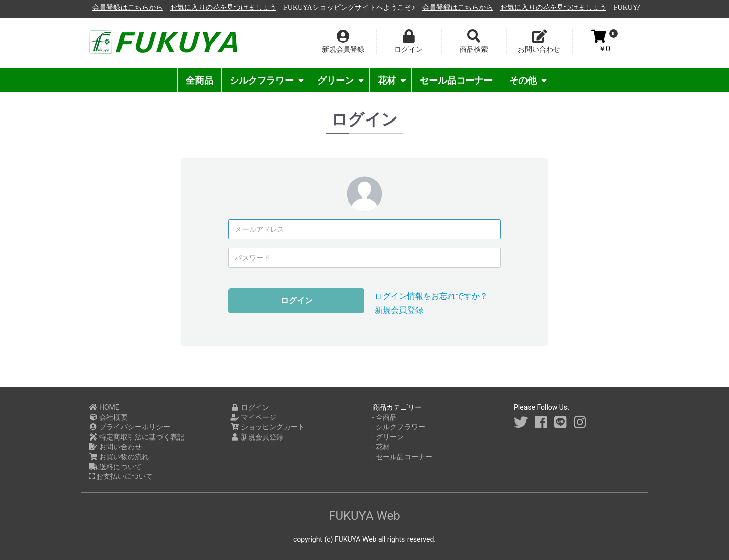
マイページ (253, 417)
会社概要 (108, 417)
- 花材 (381, 447)
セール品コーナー (456, 80)
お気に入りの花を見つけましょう (337, 7)
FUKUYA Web (364, 516)
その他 (528, 80)
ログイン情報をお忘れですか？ (431, 296)
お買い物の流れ (119, 457)
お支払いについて (121, 476)
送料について (115, 467)
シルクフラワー (267, 80)
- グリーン (388, 437)
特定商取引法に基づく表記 (136, 437)
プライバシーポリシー (129, 427)
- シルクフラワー (399, 427)
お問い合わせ (115, 447)
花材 (392, 80)
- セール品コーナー (402, 457)
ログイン (297, 301)
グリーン (341, 80)
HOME (104, 407)
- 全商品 (384, 417)
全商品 (199, 80)
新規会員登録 (399, 310)
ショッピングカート (268, 427)
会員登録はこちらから (241, 7)
